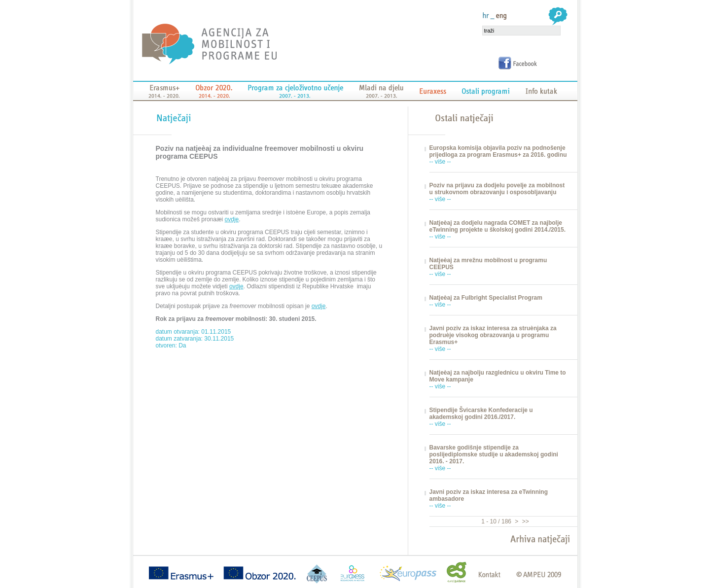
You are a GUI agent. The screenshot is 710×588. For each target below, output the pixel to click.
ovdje (232, 219)
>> (524, 521)
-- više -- (440, 162)
